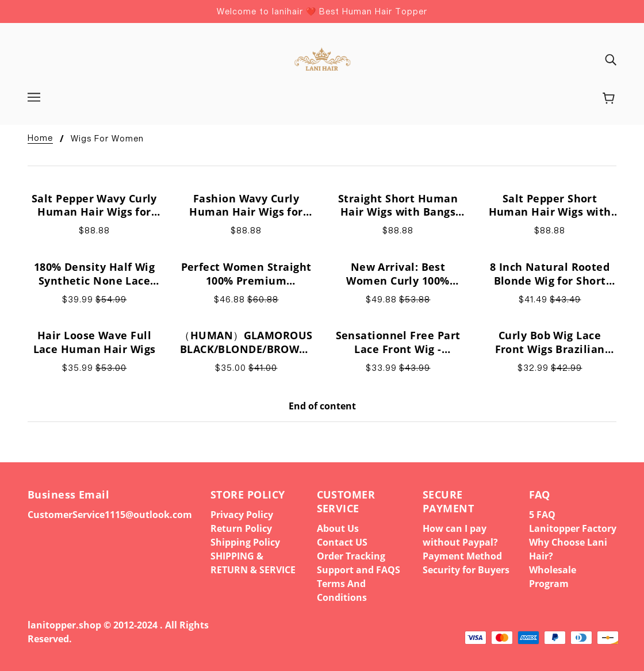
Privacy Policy (242, 515)
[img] (611, 59)
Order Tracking (351, 556)
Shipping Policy (245, 542)
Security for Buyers (466, 570)
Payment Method (462, 556)
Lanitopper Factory (573, 528)
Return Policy (241, 528)
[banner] (322, 58)
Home (40, 138)
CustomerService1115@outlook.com (110, 515)
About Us (338, 528)
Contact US (342, 542)
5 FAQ (542, 515)
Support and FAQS (359, 570)
